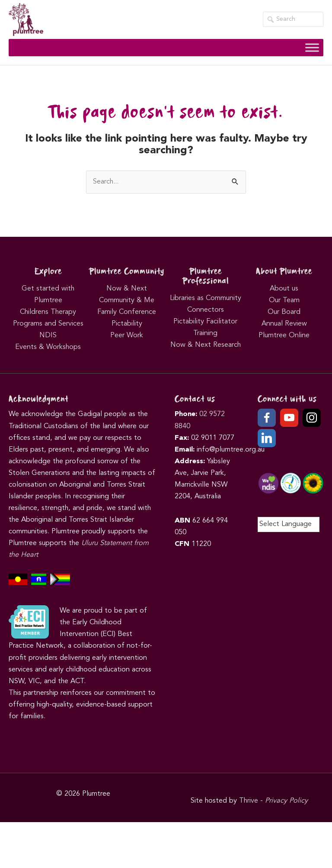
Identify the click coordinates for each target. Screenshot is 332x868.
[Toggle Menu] (312, 47)
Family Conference (127, 312)
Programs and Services (48, 324)
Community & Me (127, 300)
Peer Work (127, 336)
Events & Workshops (48, 347)
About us (284, 289)
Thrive (249, 801)
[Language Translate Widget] (289, 524)
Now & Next (127, 289)
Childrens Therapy (48, 312)
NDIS (48, 336)
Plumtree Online (284, 336)
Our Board (284, 312)
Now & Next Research (206, 345)
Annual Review (284, 324)
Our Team (284, 300)
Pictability (127, 324)
